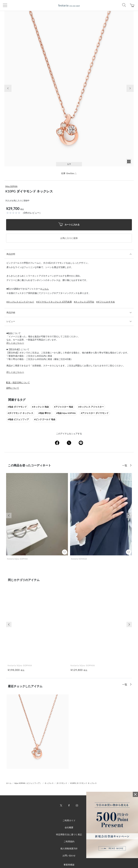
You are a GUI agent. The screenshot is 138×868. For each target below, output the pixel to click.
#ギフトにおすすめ (106, 302)
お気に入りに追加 (69, 238)
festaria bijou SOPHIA (17, 559)
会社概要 (69, 827)
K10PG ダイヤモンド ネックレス (83, 783)
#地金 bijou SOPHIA (66, 413)
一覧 (125, 465)
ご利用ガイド (69, 820)
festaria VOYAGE (79, 559)
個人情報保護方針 (69, 848)
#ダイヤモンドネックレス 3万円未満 (54, 302)
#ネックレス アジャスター (91, 407)
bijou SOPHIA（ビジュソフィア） (28, 783)
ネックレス (49, 783)
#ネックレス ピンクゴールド (20, 302)
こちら (45, 289)
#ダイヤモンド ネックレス (20, 413)
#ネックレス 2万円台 (84, 302)
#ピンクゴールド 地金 (45, 419)
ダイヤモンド (62, 783)
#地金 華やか (45, 413)
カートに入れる (69, 225)
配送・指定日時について (18, 382)
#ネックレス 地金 (40, 407)
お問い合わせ (69, 855)
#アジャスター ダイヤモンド (95, 413)
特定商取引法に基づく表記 (69, 834)
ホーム (9, 783)
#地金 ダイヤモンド (17, 407)
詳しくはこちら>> (15, 343)
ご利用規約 (69, 841)
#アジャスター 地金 (64, 407)
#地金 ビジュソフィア (18, 419)
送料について (13, 388)
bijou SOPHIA (11, 186)
